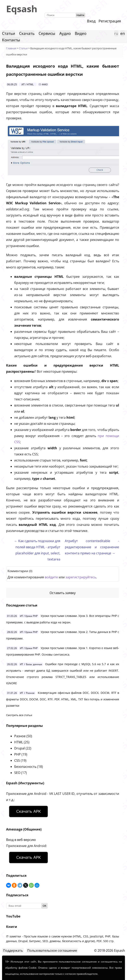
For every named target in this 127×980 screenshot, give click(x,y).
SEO (17, 773)
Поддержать (13, 950)
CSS (17, 760)
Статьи (9, 33)
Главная (11, 48)
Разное (20, 736)
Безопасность (25, 767)
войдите (51, 577)
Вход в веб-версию (21, 840)
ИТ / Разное (27, 693)
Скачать (27, 33)
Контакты (11, 40)
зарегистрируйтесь (81, 577)
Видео (81, 33)
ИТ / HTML (28, 84)
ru (116, 33)
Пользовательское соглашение (52, 950)
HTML (19, 742)
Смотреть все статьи (19, 715)
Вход (91, 21)
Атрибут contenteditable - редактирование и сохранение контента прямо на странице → (92, 547)
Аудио (65, 33)
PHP (17, 754)
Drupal (20, 748)
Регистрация (110, 21)
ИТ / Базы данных (31, 664)
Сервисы (47, 33)
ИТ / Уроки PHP (29, 616)
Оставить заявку (63, 593)
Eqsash (22, 9)
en (123, 33)
